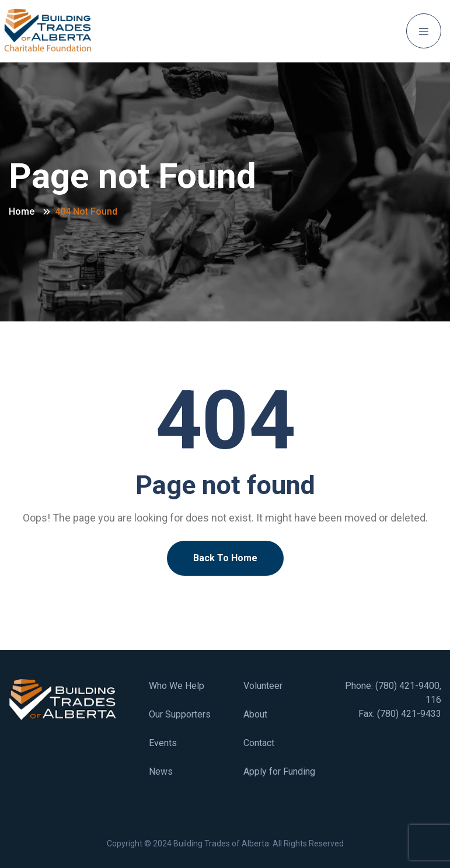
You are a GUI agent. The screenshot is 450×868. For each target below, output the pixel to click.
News (161, 771)
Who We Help (177, 686)
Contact (259, 743)
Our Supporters (180, 714)
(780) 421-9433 (409, 714)
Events (163, 743)
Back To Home (225, 558)
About (255, 714)
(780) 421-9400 (407, 686)
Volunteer (263, 686)
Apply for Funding (279, 771)
